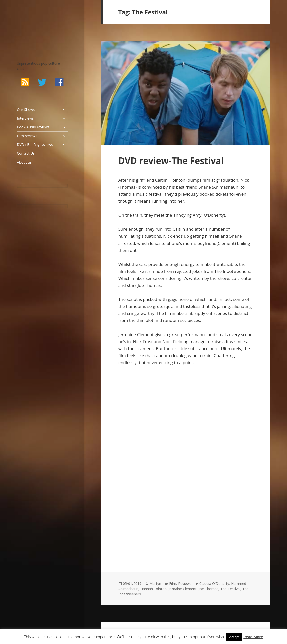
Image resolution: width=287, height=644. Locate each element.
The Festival (230, 589)
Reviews (185, 583)
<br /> (133, 503)
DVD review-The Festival (171, 161)
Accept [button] (234, 637)
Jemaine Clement (183, 589)
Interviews (25, 118)
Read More (253, 637)
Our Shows (26, 109)
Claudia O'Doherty (214, 583)
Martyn (155, 583)
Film (173, 583)
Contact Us (26, 153)
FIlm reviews (27, 136)
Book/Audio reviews (33, 127)
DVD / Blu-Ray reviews (35, 145)
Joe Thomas (209, 589)
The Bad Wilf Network (36, 24)
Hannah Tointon (154, 589)
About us (24, 162)
